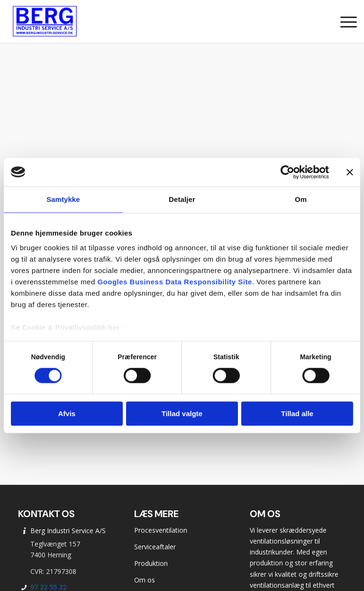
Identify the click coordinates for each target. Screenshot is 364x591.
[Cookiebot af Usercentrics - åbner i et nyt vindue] (287, 172)
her (114, 327)
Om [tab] (301, 199)
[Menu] (344, 21)
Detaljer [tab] (182, 199)
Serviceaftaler (155, 547)
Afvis (67, 414)
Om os (145, 580)
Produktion (151, 563)
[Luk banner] (350, 172)
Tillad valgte (182, 414)
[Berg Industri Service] (45, 21)
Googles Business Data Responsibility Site (174, 282)
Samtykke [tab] (63, 199)
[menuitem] (344, 21)
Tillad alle (297, 414)
